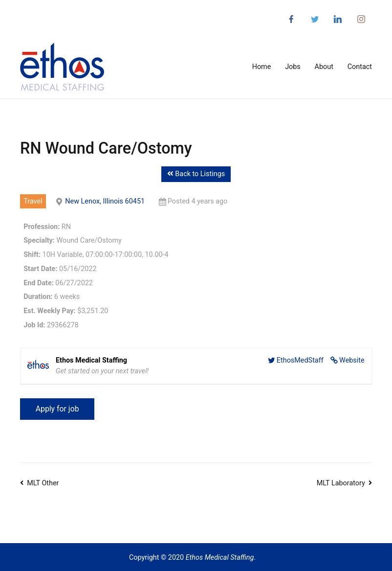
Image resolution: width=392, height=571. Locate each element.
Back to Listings (196, 174)
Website (352, 360)
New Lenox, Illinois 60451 (105, 201)
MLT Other (43, 483)
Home (262, 67)
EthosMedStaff (300, 360)
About (324, 67)
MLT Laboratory (341, 483)
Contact (360, 67)
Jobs (293, 67)
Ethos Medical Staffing (220, 558)
